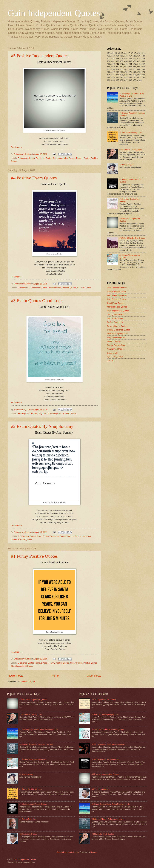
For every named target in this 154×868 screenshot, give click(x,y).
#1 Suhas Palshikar (28, 819)
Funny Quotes (76, 663)
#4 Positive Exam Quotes (34, 178)
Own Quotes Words (115, 314)
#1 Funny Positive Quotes (34, 556)
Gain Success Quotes (116, 299)
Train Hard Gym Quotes (117, 334)
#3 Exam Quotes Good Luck (37, 301)
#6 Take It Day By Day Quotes (132, 238)
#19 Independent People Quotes (33, 804)
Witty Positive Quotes (116, 337)
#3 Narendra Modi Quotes (131, 150)
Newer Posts (15, 676)
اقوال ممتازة (112, 353)
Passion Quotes (83, 158)
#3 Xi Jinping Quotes (28, 834)
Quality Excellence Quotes (118, 330)
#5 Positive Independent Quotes (40, 56)
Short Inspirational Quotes (22, 666)
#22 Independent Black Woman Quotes (109, 744)
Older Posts (94, 676)
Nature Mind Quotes (116, 349)
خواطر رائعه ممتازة (115, 357)
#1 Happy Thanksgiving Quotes (33, 759)
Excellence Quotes (44, 158)
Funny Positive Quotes (59, 663)
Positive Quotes (84, 288)
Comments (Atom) (28, 682)
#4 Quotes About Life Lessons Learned (36, 744)
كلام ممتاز (111, 360)
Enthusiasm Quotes (26, 158)
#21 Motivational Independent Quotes (108, 729)
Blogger (94, 852)
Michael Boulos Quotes (117, 307)
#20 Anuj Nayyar (126, 165)
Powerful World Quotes (117, 326)
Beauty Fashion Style (116, 345)
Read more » (17, 147)
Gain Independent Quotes (54, 13)
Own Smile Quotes (115, 318)
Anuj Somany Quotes (27, 536)
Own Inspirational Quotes (118, 311)
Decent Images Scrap (116, 292)
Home (55, 676)
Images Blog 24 (114, 341)
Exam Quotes (24, 288)
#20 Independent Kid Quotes (104, 700)
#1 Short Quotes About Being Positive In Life (132, 95)
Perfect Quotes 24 (115, 322)
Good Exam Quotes (116, 303)
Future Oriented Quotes (117, 295)
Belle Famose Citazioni (117, 288)
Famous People (55, 288)
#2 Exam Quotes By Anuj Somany (42, 426)
